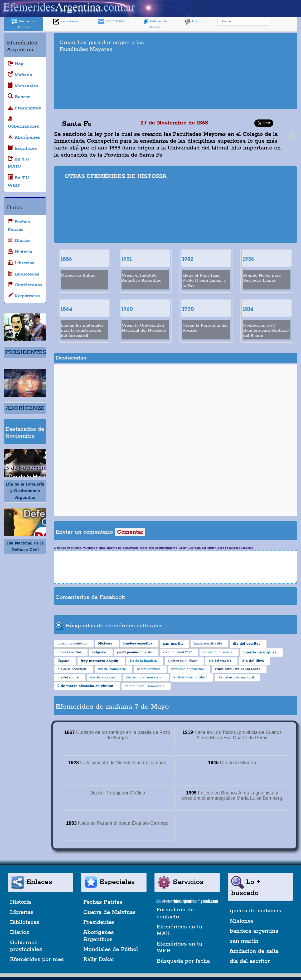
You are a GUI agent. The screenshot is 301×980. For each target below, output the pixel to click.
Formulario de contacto (175, 913)
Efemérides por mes (37, 959)
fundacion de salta (254, 951)
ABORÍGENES (25, 408)
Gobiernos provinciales (26, 946)
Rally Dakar (99, 959)
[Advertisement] (240, 71)
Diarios (194, 22)
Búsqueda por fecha (183, 961)
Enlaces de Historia (155, 24)
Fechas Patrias (103, 902)
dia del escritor (250, 961)
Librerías (22, 912)
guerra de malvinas (256, 911)
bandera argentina (254, 931)
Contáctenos (111, 22)
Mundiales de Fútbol (111, 949)
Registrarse (65, 22)
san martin (244, 941)
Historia (21, 902)
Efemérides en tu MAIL (179, 930)
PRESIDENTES (26, 352)
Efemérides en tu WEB (179, 947)
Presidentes (99, 922)
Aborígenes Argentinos (99, 936)
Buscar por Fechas (23, 24)
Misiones (242, 921)
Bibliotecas (25, 922)
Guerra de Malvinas (110, 912)
